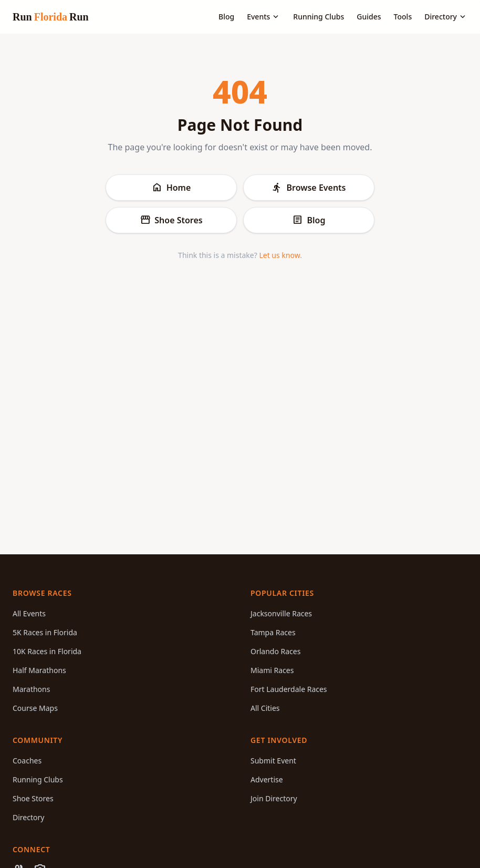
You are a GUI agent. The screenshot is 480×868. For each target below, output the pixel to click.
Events (264, 17)
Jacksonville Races (281, 613)
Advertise (267, 779)
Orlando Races (275, 651)
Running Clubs (319, 17)
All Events (29, 613)
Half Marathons (39, 670)
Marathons (31, 689)
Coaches (27, 761)
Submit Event (273, 761)
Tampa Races (273, 632)
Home (171, 188)
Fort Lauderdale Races (289, 689)
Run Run (51, 17)
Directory (446, 17)
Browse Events (309, 188)
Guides (369, 17)
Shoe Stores (171, 220)
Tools (403, 17)
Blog (226, 17)
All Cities (265, 708)
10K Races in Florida (47, 651)
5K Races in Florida (45, 632)
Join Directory (274, 798)
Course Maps (35, 708)
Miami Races (272, 670)
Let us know (279, 255)
